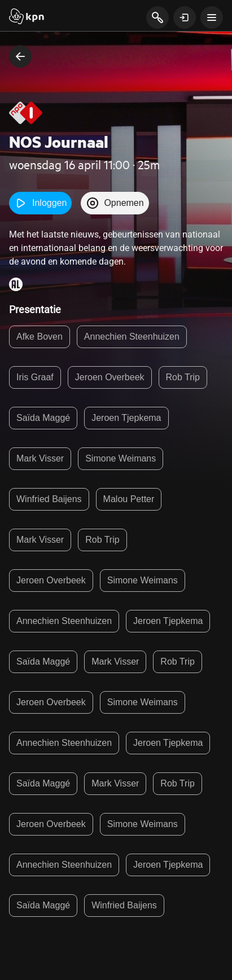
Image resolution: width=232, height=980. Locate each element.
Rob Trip (183, 377)
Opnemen (115, 203)
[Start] (27, 17)
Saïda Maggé (43, 418)
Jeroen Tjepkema (126, 418)
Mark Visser (40, 458)
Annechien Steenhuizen (132, 337)
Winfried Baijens (49, 499)
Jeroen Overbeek (110, 377)
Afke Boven (40, 337)
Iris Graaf (35, 377)
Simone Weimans (121, 458)
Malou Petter (129, 499)
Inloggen (40, 203)
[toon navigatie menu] (212, 17)
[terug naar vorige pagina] (20, 56)
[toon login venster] (185, 17)
